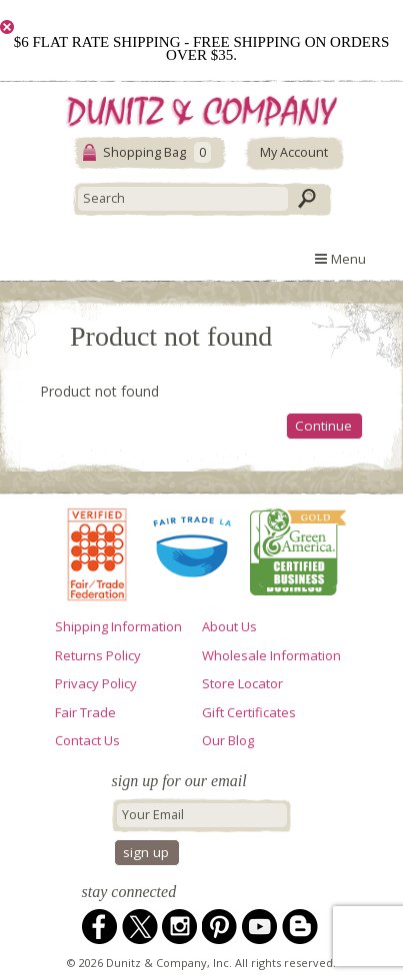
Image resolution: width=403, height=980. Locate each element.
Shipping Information (118, 626)
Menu (340, 259)
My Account (294, 152)
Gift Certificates (249, 712)
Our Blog (228, 740)
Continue (323, 426)
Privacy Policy (96, 683)
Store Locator (242, 683)
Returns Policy (98, 655)
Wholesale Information (271, 655)
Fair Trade (85, 712)
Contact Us (87, 740)
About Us (229, 626)
